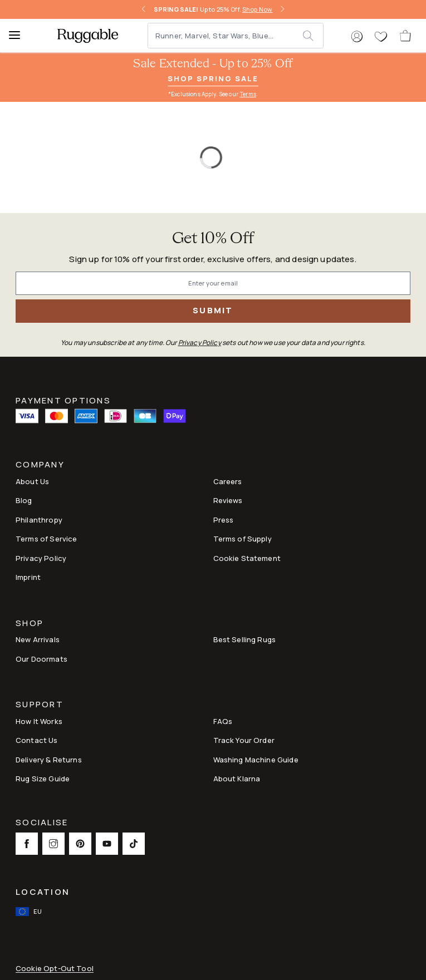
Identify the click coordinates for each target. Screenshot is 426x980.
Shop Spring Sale (213, 78)
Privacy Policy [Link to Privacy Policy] (41, 558)
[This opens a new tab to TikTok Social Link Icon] (134, 844)
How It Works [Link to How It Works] (39, 721)
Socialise (42, 823)
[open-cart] (406, 36)
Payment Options (63, 400)
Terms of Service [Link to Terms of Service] (46, 539)
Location (43, 892)
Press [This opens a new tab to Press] (224, 520)
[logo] (88, 36)
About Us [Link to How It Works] (32, 481)
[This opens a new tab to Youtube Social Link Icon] (107, 844)
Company (40, 466)
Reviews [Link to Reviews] (228, 500)
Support (40, 705)
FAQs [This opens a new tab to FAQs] (223, 721)
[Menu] (19, 36)
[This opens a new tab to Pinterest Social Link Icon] (80, 844)
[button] (357, 37)
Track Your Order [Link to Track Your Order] (244, 740)
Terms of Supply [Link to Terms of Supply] (243, 539)
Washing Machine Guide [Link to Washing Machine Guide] (256, 760)
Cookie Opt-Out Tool (55, 969)
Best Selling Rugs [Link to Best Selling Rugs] (245, 639)
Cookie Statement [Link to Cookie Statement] (247, 558)
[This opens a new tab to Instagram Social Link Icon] (53, 844)
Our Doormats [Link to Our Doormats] (41, 659)
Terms (248, 94)
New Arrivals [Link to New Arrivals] (38, 639)
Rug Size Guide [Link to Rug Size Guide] (43, 779)
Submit (213, 310)
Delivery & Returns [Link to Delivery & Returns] (49, 760)
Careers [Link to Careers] (228, 481)
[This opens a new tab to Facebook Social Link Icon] (27, 844)
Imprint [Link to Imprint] (28, 577)
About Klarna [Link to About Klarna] (237, 779)
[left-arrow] (144, 9)
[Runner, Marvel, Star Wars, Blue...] (226, 36)
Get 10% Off (213, 239)
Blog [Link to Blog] (24, 500)
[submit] (313, 36)
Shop (30, 624)
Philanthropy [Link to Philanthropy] (39, 520)
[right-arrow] (282, 9)
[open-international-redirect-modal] (30, 912)
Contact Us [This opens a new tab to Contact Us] (37, 740)
